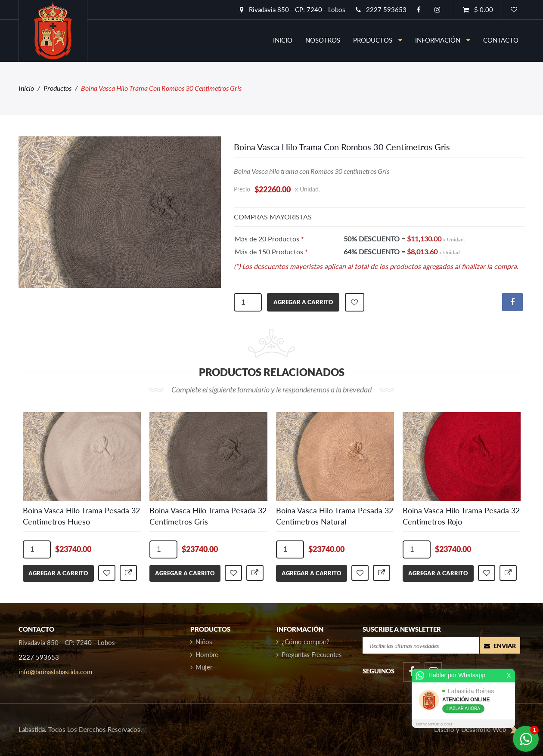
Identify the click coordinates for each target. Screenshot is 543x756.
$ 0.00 (478, 9)
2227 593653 (381, 9)
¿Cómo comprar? (303, 642)
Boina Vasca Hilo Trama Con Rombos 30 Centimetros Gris (342, 147)
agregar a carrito (303, 302)
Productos (378, 40)
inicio (283, 40)
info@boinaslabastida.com (55, 672)
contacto (501, 40)
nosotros (323, 40)
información (443, 40)
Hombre (204, 654)
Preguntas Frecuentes (309, 654)
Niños (201, 642)
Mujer (201, 667)
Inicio (26, 88)
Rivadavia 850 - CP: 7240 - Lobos (293, 9)
